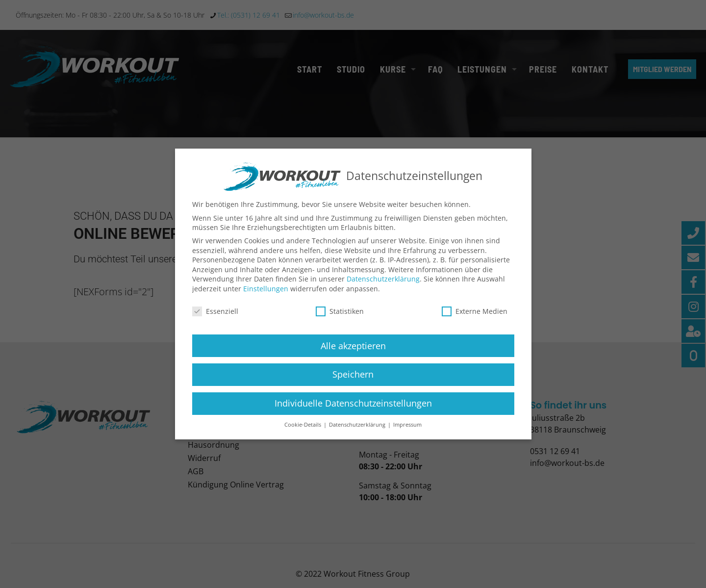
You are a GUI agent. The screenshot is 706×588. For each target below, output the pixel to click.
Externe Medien (475, 320)
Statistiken (340, 320)
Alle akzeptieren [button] (353, 354)
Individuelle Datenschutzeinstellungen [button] (353, 412)
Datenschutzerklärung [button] (358, 433)
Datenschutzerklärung (383, 288)
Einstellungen (266, 297)
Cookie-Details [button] (303, 433)
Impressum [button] (407, 433)
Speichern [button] (353, 383)
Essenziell (215, 320)
